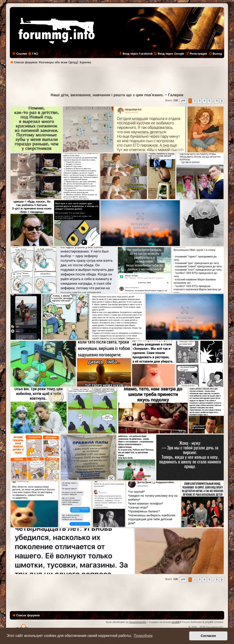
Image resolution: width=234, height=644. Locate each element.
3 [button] (199, 101)
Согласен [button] (208, 636)
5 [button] (209, 101)
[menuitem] (33, 54)
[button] (183, 101)
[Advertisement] (117, 79)
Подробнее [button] (143, 636)
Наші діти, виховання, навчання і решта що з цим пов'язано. (107, 95)
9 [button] (217, 101)
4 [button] (204, 101)
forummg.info (138, 622)
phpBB (176, 622)
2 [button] (195, 101)
